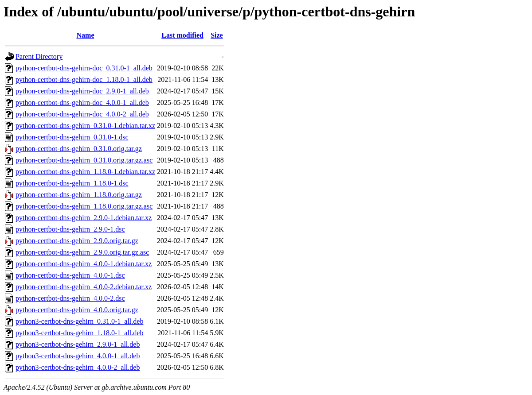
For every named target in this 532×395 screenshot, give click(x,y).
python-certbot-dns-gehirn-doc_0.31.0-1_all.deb (84, 68)
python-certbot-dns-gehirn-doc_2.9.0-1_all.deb (82, 91)
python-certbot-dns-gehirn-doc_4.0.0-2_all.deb (82, 114)
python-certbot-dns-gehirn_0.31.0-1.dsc (72, 137)
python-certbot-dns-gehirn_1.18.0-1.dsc (72, 183)
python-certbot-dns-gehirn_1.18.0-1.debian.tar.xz (85, 172)
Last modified (182, 35)
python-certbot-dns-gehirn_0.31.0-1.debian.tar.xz (85, 126)
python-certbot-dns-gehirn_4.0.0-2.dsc (70, 298)
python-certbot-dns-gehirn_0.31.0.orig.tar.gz (79, 149)
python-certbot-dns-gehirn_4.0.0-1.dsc (70, 275)
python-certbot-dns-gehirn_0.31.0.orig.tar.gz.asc (84, 160)
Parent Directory (39, 56)
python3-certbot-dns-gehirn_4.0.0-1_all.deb (78, 356)
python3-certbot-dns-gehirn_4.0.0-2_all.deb (78, 367)
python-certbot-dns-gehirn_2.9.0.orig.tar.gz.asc (82, 252)
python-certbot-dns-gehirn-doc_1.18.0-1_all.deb (84, 79)
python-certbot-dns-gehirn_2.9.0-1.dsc (70, 229)
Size (217, 35)
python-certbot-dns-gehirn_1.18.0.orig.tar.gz (79, 195)
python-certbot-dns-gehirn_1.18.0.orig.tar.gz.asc (84, 206)
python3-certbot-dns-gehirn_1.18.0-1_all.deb (79, 333)
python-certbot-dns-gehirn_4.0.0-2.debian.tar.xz (84, 287)
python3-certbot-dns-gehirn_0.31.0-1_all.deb (79, 321)
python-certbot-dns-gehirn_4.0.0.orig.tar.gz (77, 310)
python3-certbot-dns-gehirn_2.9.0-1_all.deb (78, 344)
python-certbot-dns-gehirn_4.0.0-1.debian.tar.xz (84, 264)
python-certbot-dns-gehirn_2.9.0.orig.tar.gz (77, 241)
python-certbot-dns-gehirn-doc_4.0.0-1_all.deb (82, 103)
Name (86, 35)
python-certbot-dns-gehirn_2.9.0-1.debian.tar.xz (84, 218)
